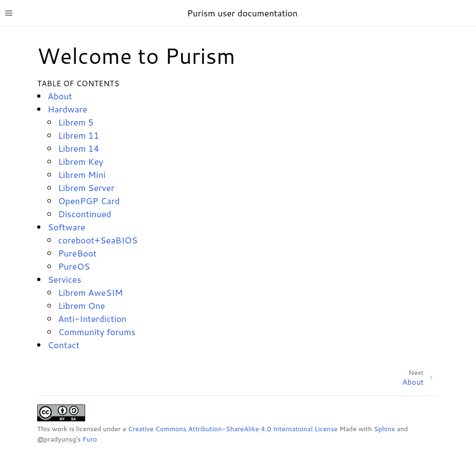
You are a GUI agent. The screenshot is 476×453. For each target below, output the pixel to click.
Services (64, 279)
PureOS (74, 266)
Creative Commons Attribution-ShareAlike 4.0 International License (233, 429)
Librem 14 (78, 148)
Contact (63, 345)
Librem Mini (82, 174)
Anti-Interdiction (92, 318)
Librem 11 (78, 135)
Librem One (81, 305)
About (60, 96)
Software (66, 227)
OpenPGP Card (89, 201)
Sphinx (385, 429)
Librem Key (81, 161)
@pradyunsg (56, 439)
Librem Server (86, 187)
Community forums (97, 332)
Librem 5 (76, 122)
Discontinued (84, 214)
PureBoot (77, 253)
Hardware (67, 109)
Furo (90, 439)
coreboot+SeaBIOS (98, 240)
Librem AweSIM (90, 292)
